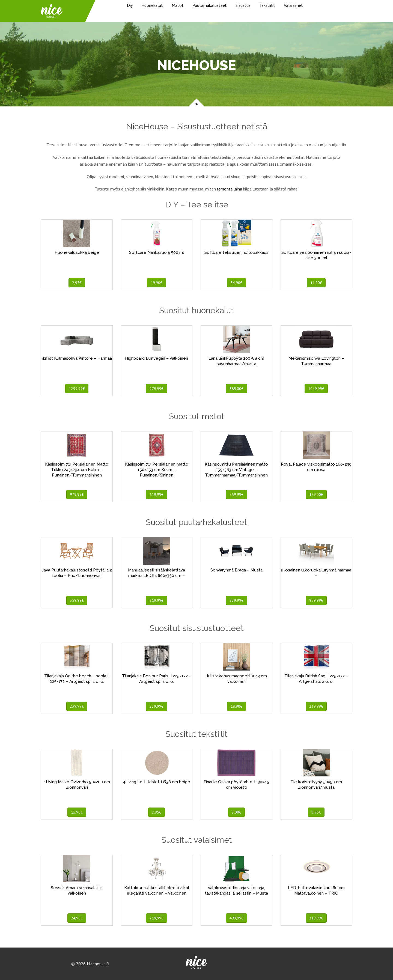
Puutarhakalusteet (210, 5)
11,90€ (316, 283)
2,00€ (236, 812)
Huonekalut (152, 5)
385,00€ (236, 389)
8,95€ (316, 812)
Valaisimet (293, 5)
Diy (130, 5)
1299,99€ (77, 389)
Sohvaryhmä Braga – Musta (236, 570)
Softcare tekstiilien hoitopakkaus (236, 252)
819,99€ (157, 600)
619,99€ (157, 495)
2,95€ (77, 283)
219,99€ (157, 918)
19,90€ (157, 283)
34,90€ (236, 283)
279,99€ (157, 389)
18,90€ (236, 706)
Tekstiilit (267, 5)
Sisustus (243, 5)
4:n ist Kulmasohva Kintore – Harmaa (77, 358)
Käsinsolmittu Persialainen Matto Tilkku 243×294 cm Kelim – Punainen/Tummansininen (77, 470)
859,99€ (236, 495)
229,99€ (236, 600)
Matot (178, 5)
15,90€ (77, 812)
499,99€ (236, 918)
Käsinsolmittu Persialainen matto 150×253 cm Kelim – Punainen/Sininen (157, 470)
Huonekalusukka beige (77, 252)
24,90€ (77, 918)
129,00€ (316, 495)
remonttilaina (230, 189)
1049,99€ (316, 389)
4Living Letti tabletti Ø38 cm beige (157, 782)
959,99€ (316, 600)
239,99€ (77, 706)
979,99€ (77, 495)
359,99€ (77, 600)
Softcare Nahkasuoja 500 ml (157, 252)
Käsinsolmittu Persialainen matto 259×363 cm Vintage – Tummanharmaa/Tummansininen (236, 470)
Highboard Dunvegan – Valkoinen (157, 358)
